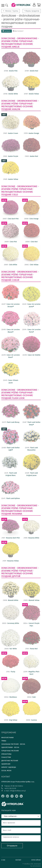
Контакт (18, 860)
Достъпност (18, 31)
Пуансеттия (6, 757)
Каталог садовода (9, 767)
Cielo (15, 195)
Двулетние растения (10, 761)
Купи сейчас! (36, 860)
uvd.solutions (37, 866)
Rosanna (17, 514)
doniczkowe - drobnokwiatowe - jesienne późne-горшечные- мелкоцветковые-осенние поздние (20, 42)
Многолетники (7, 738)
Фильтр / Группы (11, 11)
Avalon (16, 109)
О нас (3, 860)
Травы (4, 741)
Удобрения (6, 764)
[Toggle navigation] (3, 5)
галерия (7, 31)
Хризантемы (6, 754)
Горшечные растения (10, 751)
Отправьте (12, 846)
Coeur (16, 280)
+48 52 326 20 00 (9, 788)
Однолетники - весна (10, 747)
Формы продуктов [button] (32, 11)
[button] (34, 5)
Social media (6, 771)
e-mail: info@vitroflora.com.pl (13, 791)
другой (16, 576)
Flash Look (18, 398)
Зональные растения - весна (13, 744)
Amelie (16, 47)
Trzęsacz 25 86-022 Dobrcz (12, 786)
